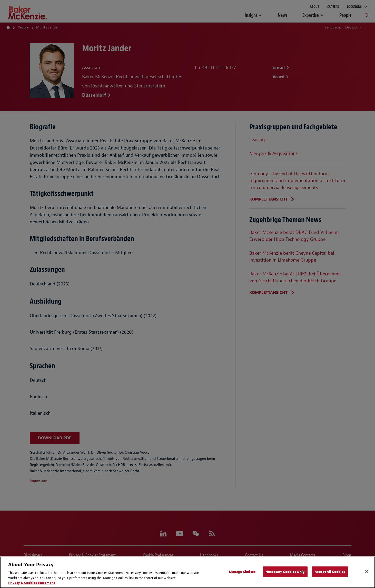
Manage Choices (242, 572)
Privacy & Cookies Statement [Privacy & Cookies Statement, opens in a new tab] (32, 583)
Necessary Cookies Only (285, 572)
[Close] (367, 572)
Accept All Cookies (330, 572)
